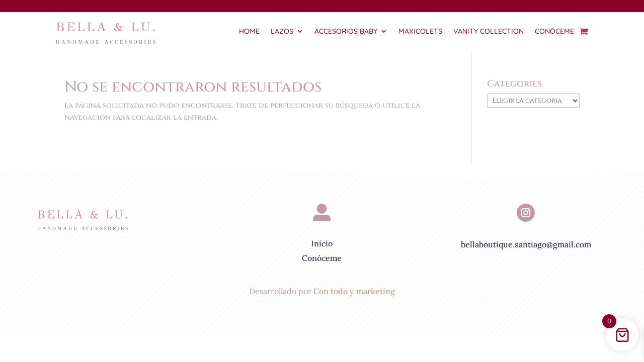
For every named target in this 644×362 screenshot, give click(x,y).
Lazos (282, 31)
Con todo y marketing (354, 291)
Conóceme (554, 31)
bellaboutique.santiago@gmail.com (526, 244)
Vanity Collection (489, 31)
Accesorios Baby (346, 31)
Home (249, 31)
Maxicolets (420, 31)
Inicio (322, 243)
